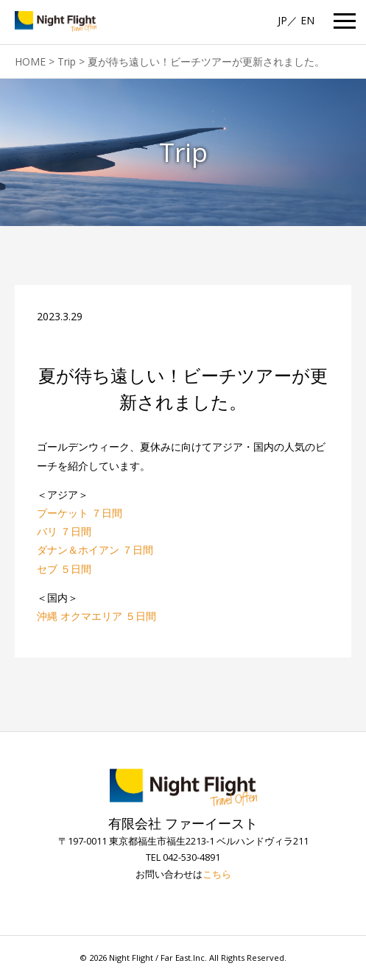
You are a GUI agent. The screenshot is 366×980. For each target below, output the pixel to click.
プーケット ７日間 (80, 513)
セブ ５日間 (64, 569)
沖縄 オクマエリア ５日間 (96, 616)
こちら (217, 874)
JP (282, 20)
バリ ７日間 (64, 531)
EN (307, 20)
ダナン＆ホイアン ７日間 (95, 550)
